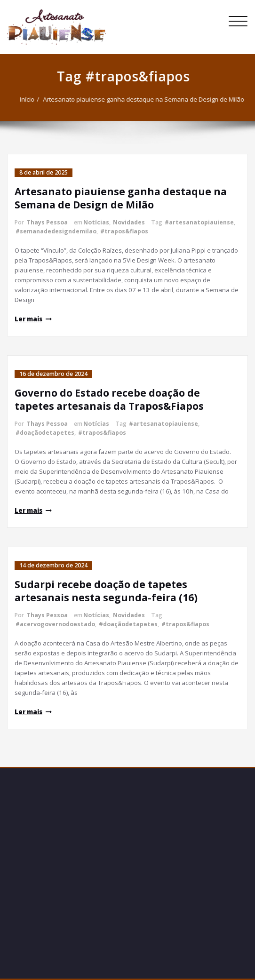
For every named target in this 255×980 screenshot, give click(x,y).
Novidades (129, 222)
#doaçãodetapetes (45, 433)
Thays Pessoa (47, 222)
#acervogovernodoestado (55, 624)
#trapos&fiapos (124, 231)
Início (25, 99)
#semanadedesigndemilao (56, 231)
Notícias (96, 222)
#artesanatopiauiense (199, 222)
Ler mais (28, 319)
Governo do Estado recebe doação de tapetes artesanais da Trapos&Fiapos (110, 399)
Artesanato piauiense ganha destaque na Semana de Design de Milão (141, 99)
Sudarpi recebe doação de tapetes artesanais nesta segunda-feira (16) (106, 591)
